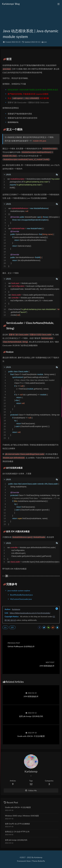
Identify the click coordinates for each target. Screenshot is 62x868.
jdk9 (12, 627)
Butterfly (42, 861)
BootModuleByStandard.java (21, 595)
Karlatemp (16, 609)
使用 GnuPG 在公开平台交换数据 (17, 824)
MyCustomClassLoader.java (21, 599)
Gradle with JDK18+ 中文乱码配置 (18, 807)
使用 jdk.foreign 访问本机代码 (16, 840)
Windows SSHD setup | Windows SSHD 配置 (22, 816)
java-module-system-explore (19, 591)
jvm (45, 42)
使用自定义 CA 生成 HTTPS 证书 (17, 832)
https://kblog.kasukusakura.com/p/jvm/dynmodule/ (30, 613)
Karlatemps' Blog (11, 4)
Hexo (28, 861)
